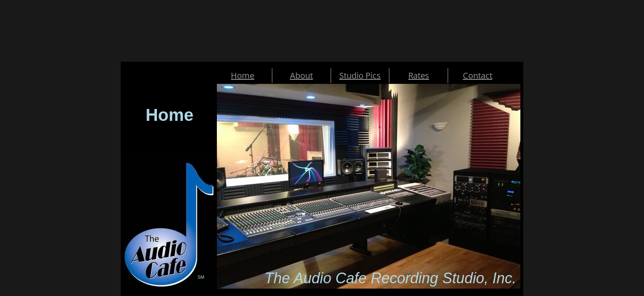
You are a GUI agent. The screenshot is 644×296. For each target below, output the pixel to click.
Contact (478, 75)
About (301, 75)
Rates (419, 75)
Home (243, 75)
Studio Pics (360, 75)
